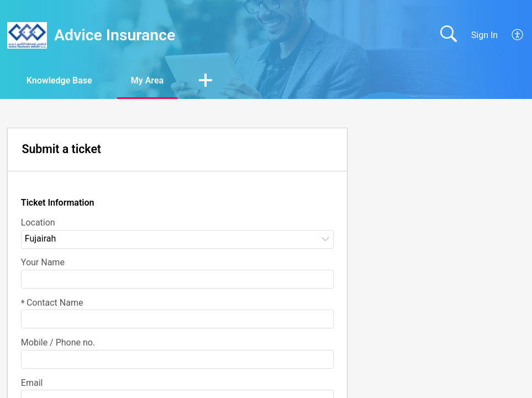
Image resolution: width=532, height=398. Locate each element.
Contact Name (52, 303)
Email (32, 383)
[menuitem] (511, 35)
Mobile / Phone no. (58, 342)
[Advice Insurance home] (27, 35)
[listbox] (177, 239)
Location (38, 222)
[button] (206, 81)
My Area (147, 80)
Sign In (484, 35)
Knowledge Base (59, 80)
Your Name (43, 262)
